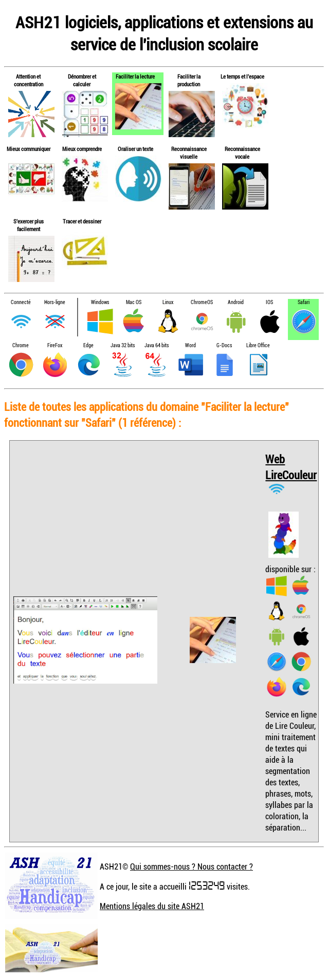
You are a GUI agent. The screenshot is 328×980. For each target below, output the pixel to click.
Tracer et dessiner (82, 221)
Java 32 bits (123, 345)
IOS (269, 302)
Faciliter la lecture (135, 76)
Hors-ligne (55, 302)
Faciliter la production (189, 80)
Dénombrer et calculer (82, 80)
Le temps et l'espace (242, 76)
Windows (100, 302)
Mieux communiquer (29, 149)
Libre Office (258, 345)
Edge (88, 345)
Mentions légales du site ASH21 (152, 906)
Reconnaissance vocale (242, 153)
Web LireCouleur (291, 467)
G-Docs (224, 345)
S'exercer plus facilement (29, 225)
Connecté (21, 302)
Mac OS (134, 302)
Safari (304, 302)
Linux (168, 302)
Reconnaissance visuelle (189, 153)
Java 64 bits (157, 345)
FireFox (55, 345)
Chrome (21, 345)
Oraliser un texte (135, 149)
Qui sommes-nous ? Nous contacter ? (192, 866)
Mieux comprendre (82, 149)
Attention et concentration (29, 80)
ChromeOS (202, 302)
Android (236, 302)
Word (190, 345)
